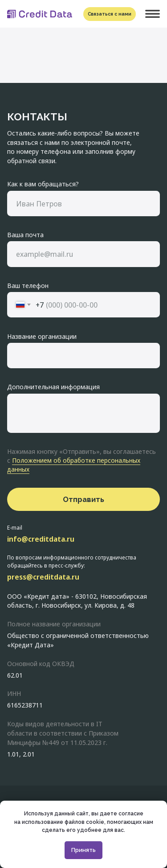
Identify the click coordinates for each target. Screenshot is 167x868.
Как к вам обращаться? (43, 184)
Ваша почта (25, 234)
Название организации (42, 336)
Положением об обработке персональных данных (74, 465)
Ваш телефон (28, 285)
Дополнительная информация (53, 387)
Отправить (83, 499)
